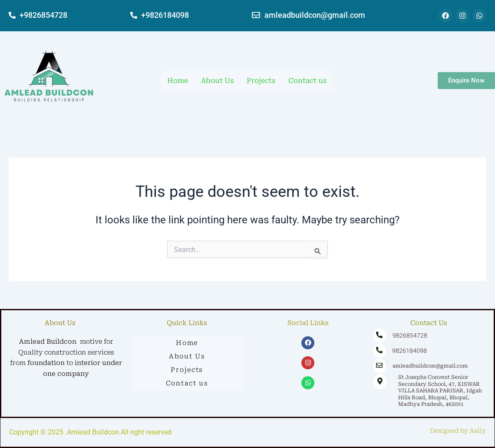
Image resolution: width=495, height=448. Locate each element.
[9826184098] (379, 351)
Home (178, 81)
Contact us (307, 81)
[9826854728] (379, 336)
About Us (217, 81)
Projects (261, 81)
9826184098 (407, 351)
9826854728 (408, 335)
